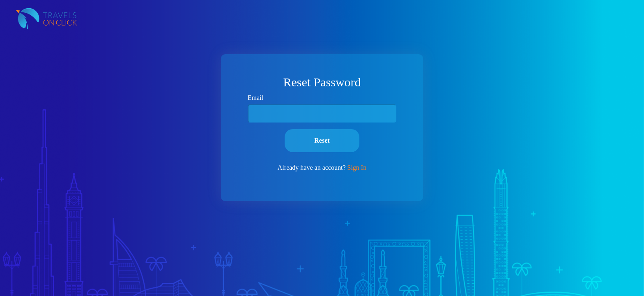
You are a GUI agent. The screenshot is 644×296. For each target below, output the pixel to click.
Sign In (357, 168)
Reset (322, 140)
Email (255, 98)
